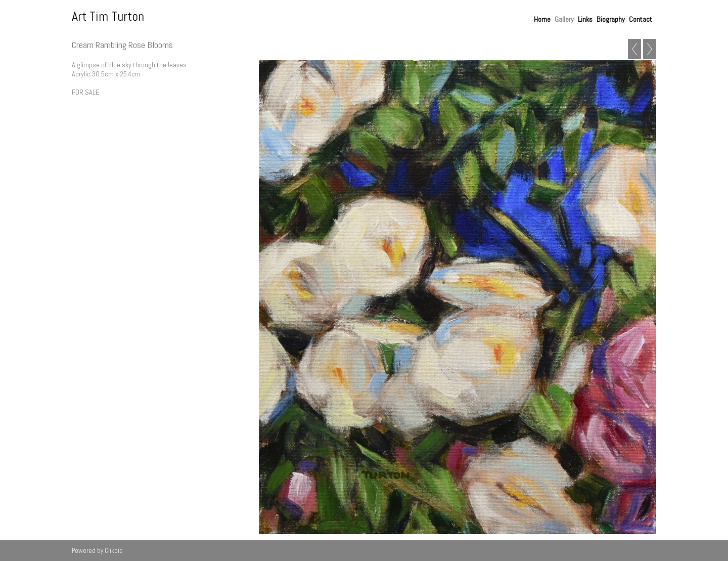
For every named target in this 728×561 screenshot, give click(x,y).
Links (585, 19)
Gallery (564, 19)
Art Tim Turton (108, 16)
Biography (611, 19)
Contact (641, 19)
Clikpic (113, 551)
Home (542, 19)
